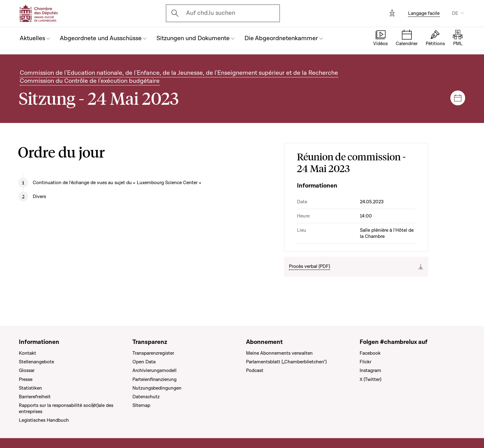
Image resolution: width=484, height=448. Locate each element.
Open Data (144, 362)
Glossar (27, 370)
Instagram (370, 370)
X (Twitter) (370, 379)
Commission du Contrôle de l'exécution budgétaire (90, 81)
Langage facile (424, 13)
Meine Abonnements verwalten (279, 353)
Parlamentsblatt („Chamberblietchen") (286, 362)
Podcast (255, 370)
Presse (26, 379)
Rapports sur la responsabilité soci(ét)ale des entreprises (66, 408)
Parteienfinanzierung (154, 379)
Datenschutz (146, 397)
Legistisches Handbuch (44, 420)
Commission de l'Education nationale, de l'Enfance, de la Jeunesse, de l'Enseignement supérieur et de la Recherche (179, 73)
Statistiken (30, 388)
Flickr (365, 362)
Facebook (370, 353)
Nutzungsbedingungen (157, 388)
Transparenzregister (153, 353)
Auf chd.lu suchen (211, 13)
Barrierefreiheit (35, 397)
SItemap (141, 405)
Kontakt (27, 353)
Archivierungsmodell (154, 370)
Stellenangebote (36, 362)
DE (455, 13)
